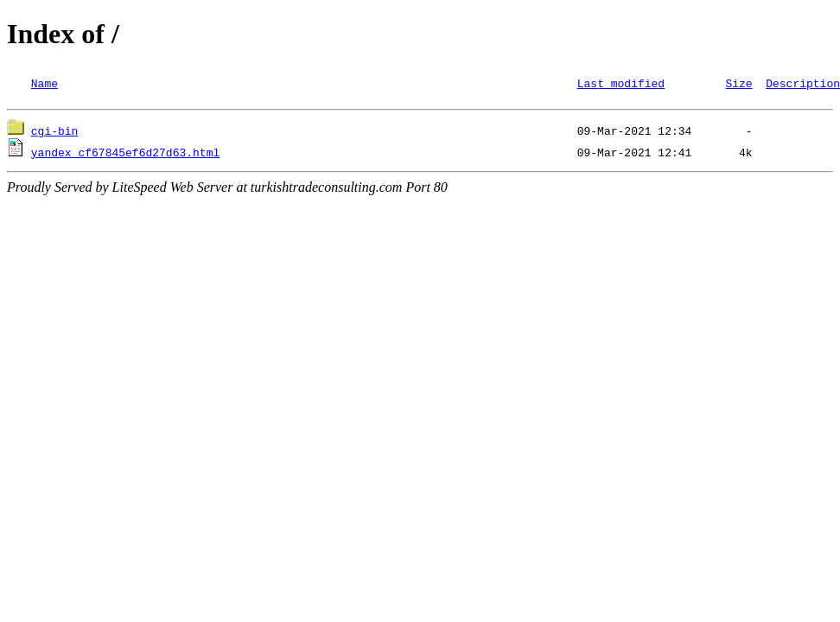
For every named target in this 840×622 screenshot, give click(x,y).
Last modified (621, 83)
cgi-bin (55, 133)
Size (738, 83)
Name (45, 83)
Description (803, 83)
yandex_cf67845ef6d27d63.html (125, 155)
